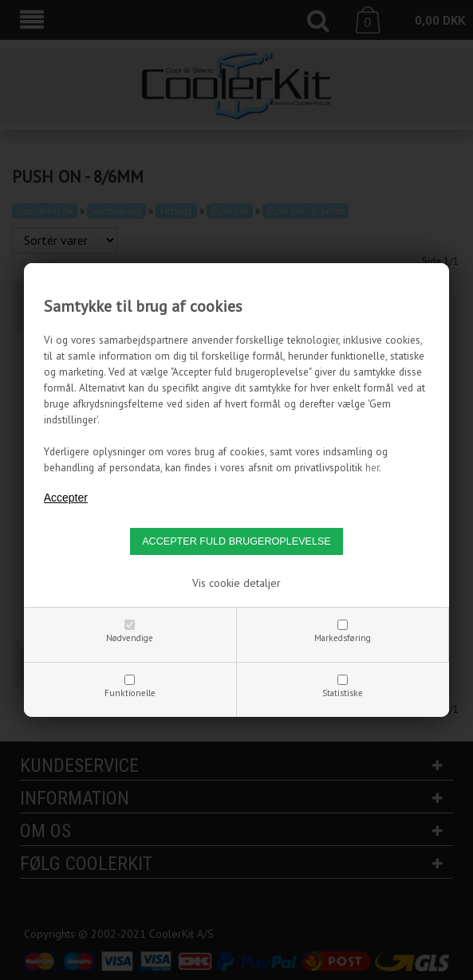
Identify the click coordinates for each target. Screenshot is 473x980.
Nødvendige (130, 638)
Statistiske (343, 693)
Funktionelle (130, 693)
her (372, 467)
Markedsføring (343, 638)
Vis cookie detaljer (236, 583)
